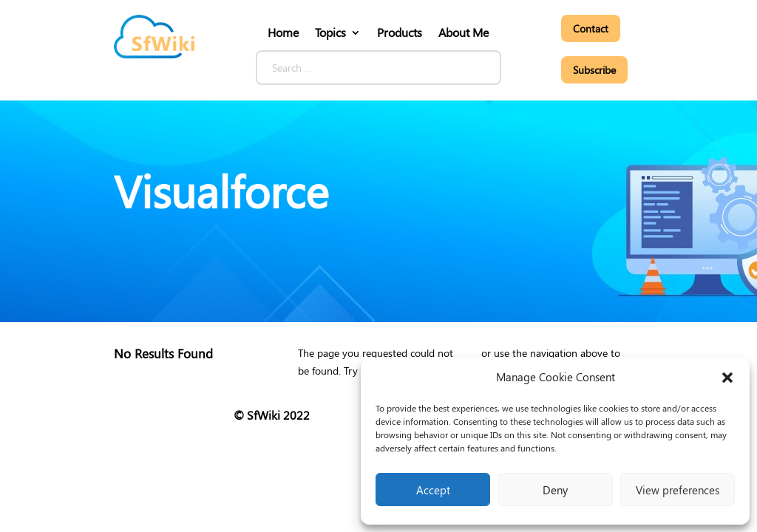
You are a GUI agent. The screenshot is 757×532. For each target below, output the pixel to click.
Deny (555, 490)
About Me (464, 32)
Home (283, 32)
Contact (591, 28)
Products (400, 32)
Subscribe (594, 70)
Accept (433, 490)
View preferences (678, 490)
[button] (727, 378)
